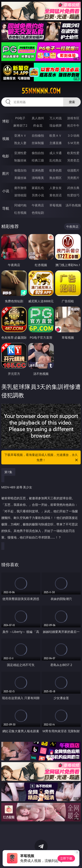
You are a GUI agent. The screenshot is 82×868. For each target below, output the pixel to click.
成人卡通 (56, 153)
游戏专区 (73, 118)
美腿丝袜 (20, 178)
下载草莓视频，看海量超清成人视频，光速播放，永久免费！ (42, 458)
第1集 (8, 472)
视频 (6, 139)
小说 (6, 191)
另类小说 (38, 195)
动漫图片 (73, 170)
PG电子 (20, 118)
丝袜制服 (38, 143)
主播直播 (56, 143)
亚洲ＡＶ (20, 135)
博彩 (6, 121)
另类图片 (73, 178)
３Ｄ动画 (73, 135)
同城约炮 (20, 205)
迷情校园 (20, 195)
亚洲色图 (38, 170)
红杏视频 (20, 213)
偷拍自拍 (38, 153)
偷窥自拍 (20, 170)
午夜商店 (38, 205)
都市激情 (20, 188)
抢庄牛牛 (73, 125)
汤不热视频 (73, 205)
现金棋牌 (56, 125)
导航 (6, 208)
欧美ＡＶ (56, 135)
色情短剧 (38, 213)
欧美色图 (56, 170)
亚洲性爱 (20, 153)
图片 (6, 173)
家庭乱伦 (38, 188)
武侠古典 (73, 188)
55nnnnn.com (41, 91)
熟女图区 (56, 178)
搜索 (72, 102)
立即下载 (66, 858)
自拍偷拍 (38, 135)
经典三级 (38, 160)
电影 (6, 156)
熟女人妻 (20, 143)
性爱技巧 (73, 195)
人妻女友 (56, 188)
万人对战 (56, 118)
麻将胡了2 (20, 125)
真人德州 (38, 118)
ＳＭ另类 (73, 143)
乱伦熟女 (56, 160)
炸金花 (38, 125)
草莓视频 (56, 205)
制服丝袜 (20, 160)
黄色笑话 (56, 195)
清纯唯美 (38, 178)
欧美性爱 (73, 153)
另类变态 (73, 160)
